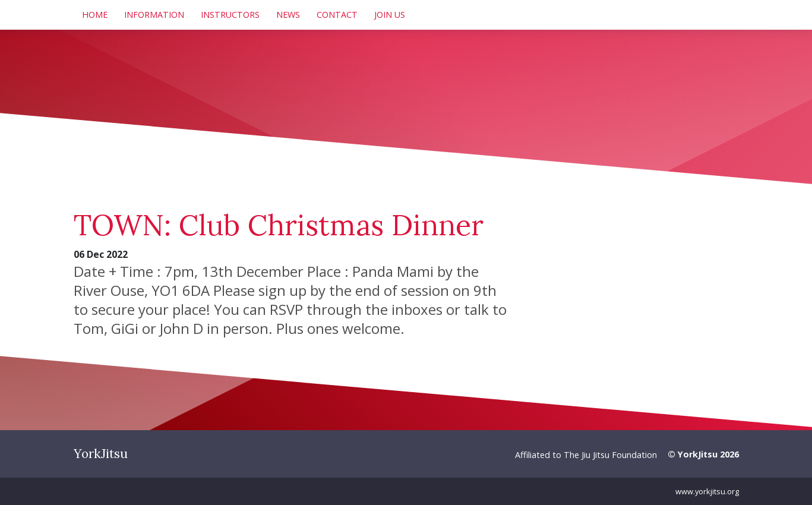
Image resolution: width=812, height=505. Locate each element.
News (288, 15)
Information (154, 15)
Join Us (390, 15)
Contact (337, 15)
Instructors (230, 15)
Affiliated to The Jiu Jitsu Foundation (586, 455)
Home (95, 15)
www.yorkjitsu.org (707, 491)
